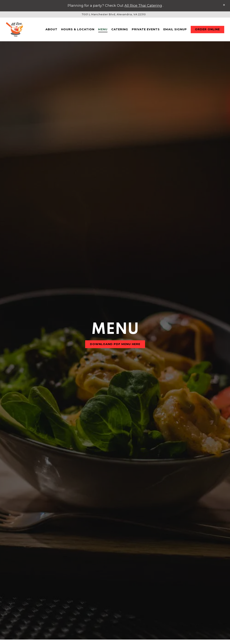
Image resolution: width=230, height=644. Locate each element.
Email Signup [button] (175, 30)
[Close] (224, 5)
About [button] (51, 30)
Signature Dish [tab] (127, 599)
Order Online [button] (207, 30)
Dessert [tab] (180, 588)
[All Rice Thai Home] (15, 30)
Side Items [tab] (152, 588)
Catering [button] (120, 30)
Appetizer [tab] (99, 588)
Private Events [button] (146, 30)
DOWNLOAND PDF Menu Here (115, 310)
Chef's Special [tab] (166, 599)
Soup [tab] (125, 588)
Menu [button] (103, 30)
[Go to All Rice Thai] (114, 14)
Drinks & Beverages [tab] (60, 588)
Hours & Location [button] (78, 30)
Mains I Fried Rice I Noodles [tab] (76, 599)
